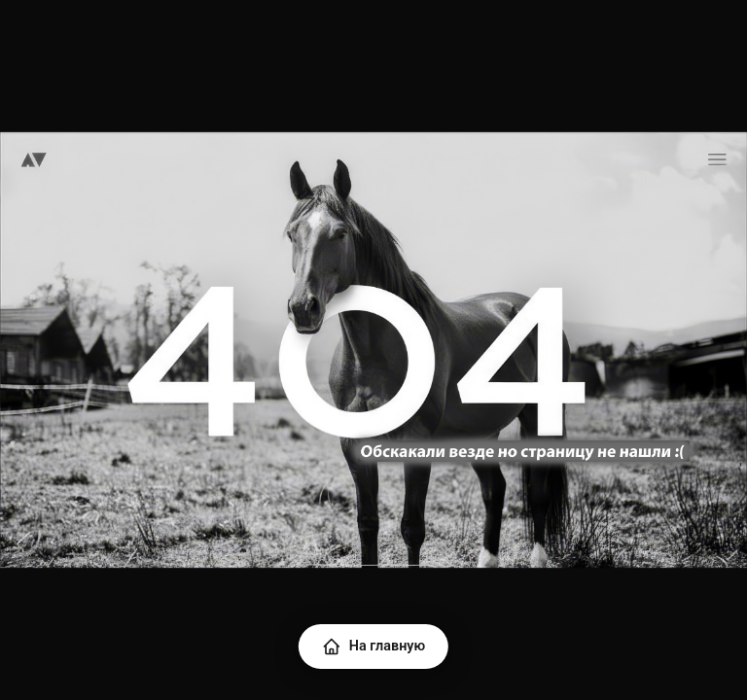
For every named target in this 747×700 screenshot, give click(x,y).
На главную (373, 647)
